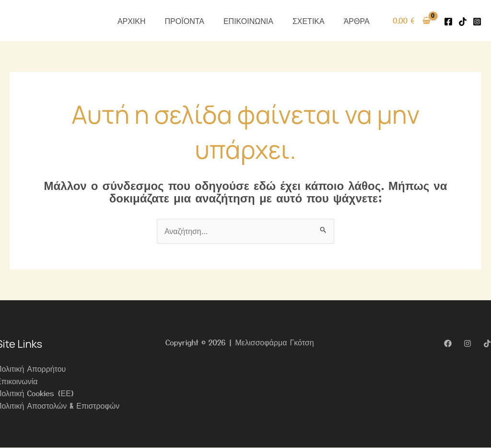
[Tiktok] (463, 22)
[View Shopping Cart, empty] (412, 21)
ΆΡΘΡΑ (357, 21)
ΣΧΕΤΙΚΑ (309, 21)
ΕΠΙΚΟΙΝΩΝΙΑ (248, 21)
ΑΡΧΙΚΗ (132, 21)
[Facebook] (448, 22)
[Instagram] (477, 22)
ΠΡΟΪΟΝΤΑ (185, 21)
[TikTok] (487, 343)
